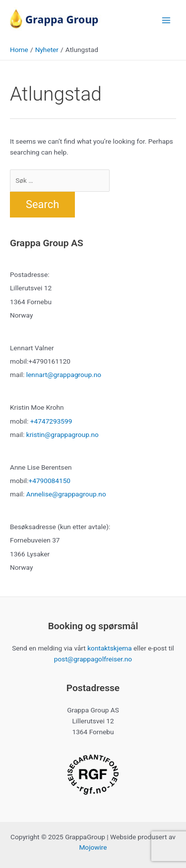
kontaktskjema (110, 648)
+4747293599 (51, 421)
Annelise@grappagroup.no (66, 494)
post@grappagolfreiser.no (93, 659)
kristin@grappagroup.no (62, 434)
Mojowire (93, 847)
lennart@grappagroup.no (64, 375)
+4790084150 (49, 481)
